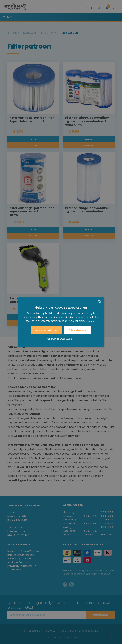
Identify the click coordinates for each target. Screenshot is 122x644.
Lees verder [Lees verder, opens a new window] (91, 321)
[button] (61, 339)
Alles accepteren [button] (46, 330)
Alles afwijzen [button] (77, 330)
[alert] (61, 322)
